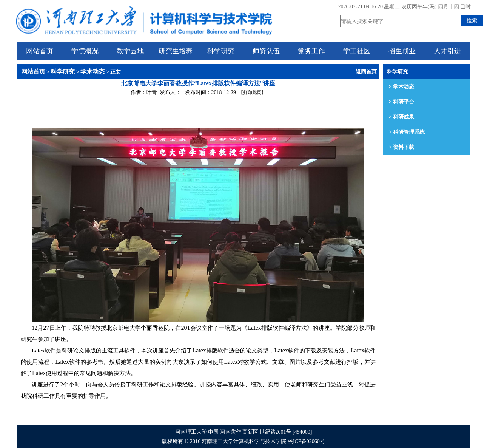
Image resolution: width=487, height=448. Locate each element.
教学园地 (130, 51)
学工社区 (357, 51)
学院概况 (85, 51)
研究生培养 (176, 51)
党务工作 (311, 51)
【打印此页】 (252, 93)
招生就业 (402, 51)
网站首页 (40, 51)
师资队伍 (266, 51)
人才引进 (447, 51)
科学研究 (221, 51)
